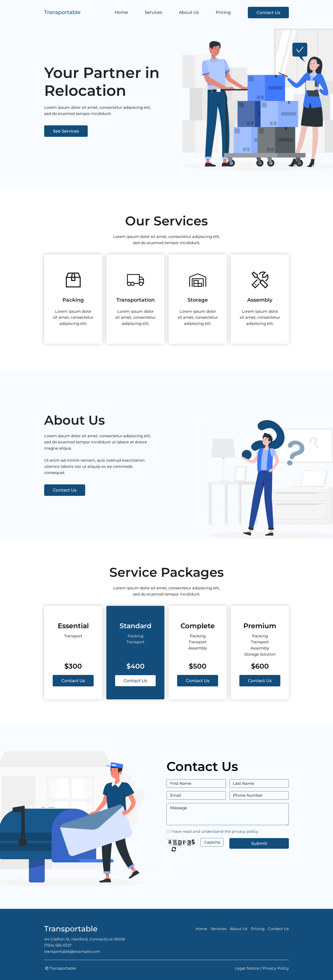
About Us (189, 12)
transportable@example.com (72, 952)
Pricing (223, 12)
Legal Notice (247, 968)
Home (121, 12)
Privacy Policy (276, 968)
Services (153, 12)
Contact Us (268, 13)
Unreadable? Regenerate (174, 849)
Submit (259, 843)
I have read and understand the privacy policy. (214, 832)
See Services (66, 131)
